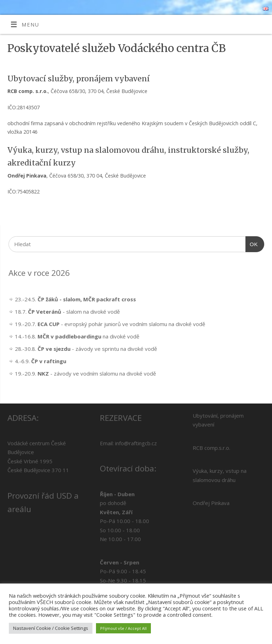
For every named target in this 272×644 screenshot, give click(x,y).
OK (252, 243)
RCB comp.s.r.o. (211, 448)
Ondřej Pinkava (211, 503)
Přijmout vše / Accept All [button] (123, 628)
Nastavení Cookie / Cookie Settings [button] (51, 628)
